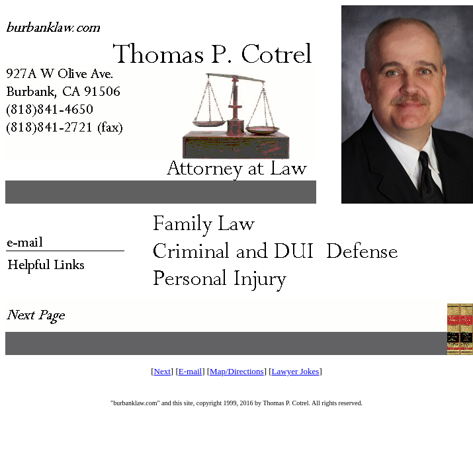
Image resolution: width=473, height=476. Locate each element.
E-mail (190, 371)
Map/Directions (237, 371)
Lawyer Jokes (296, 371)
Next (162, 371)
